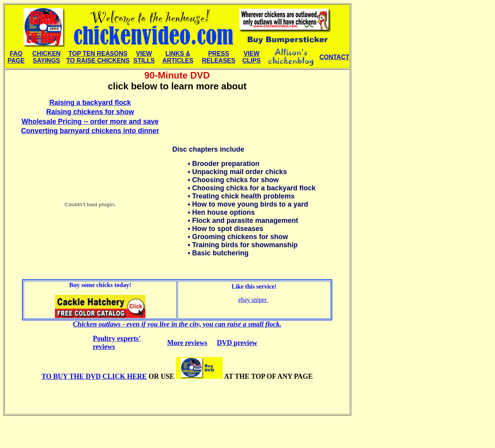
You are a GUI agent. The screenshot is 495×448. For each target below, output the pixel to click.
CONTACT (334, 57)
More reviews (187, 343)
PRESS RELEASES (218, 57)
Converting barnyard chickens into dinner (90, 131)
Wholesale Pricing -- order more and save (90, 121)
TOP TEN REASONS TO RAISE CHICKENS (98, 57)
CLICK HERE (94, 376)
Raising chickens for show (90, 112)
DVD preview (237, 343)
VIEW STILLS (144, 57)
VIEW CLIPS (252, 57)
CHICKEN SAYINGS (47, 57)
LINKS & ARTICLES (178, 57)
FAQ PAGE (16, 57)
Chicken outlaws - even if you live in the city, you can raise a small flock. (177, 324)
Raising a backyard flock (90, 103)
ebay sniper (253, 300)
